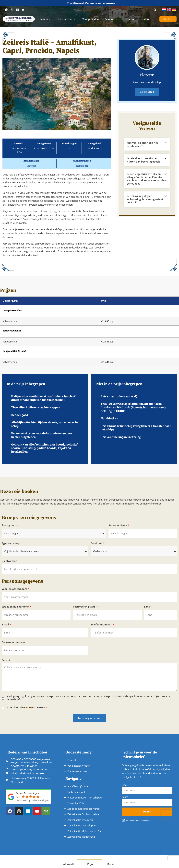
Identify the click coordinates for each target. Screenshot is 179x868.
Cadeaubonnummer (14, 642)
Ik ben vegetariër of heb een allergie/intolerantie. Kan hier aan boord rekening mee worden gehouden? (146, 179)
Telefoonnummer (101, 625)
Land (147, 607)
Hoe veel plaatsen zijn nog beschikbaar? (143, 144)
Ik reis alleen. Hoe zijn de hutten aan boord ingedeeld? (144, 160)
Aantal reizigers (118, 525)
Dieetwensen (10, 561)
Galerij (146, 19)
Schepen (45, 19)
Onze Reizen (66, 19)
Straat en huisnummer (16, 607)
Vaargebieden (91, 19)
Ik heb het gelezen (26, 708)
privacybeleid (27, 707)
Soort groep (9, 525)
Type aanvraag (11, 543)
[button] (155, 10)
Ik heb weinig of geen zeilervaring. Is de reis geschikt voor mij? (145, 199)
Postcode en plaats (84, 607)
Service (112, 19)
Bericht (6, 660)
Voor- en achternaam (15, 589)
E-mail (6, 625)
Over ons (130, 19)
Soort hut (97, 543)
